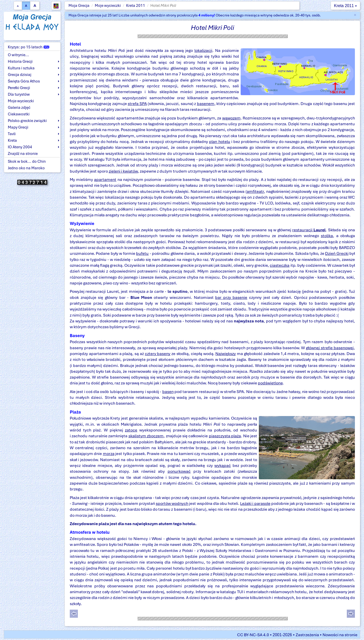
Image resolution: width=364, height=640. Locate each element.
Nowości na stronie (340, 635)
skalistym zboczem (146, 436)
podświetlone (270, 383)
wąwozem (231, 118)
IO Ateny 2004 (20, 147)
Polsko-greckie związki (27, 121)
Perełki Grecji (19, 88)
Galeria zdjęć (19, 108)
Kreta (12, 140)
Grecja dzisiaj (20, 75)
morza (109, 454)
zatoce (131, 430)
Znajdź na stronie (23, 154)
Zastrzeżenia (307, 635)
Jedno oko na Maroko (26, 168)
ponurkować (179, 471)
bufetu (142, 253)
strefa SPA (137, 104)
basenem (206, 104)
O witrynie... (18, 55)
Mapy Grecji (18, 127)
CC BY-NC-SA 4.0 (253, 635)
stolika (327, 236)
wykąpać (223, 466)
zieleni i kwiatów (123, 171)
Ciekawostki (19, 114)
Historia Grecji (20, 61)
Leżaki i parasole (255, 503)
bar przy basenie (231, 297)
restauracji (309, 230)
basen (168, 392)
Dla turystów (19, 94)
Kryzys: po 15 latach (29, 47)
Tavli (12, 134)
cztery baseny (158, 354)
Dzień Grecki (337, 253)
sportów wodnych (172, 503)
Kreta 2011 (136, 6)
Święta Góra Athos (24, 81)
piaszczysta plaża (225, 436)
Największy (226, 354)
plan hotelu (220, 142)
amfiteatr (255, 191)
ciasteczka (280, 265)
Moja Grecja (79, 6)
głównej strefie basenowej (330, 348)
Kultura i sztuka (21, 68)
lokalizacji (203, 50)
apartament (105, 180)
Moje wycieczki (108, 6)
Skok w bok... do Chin (27, 161)
